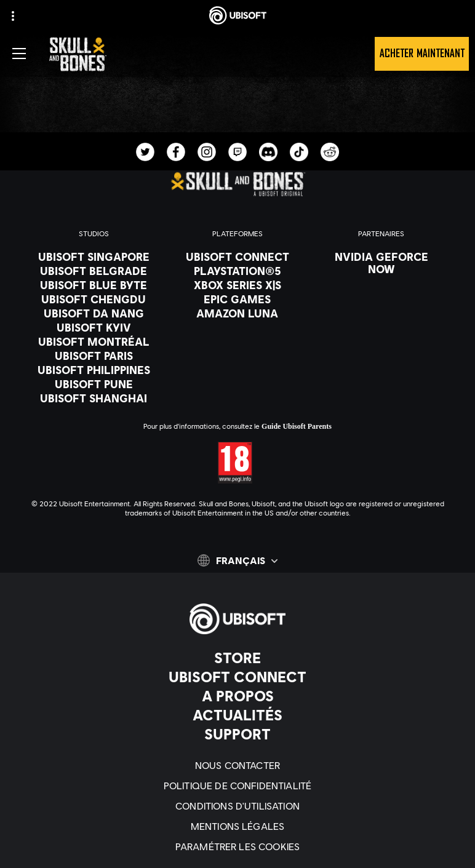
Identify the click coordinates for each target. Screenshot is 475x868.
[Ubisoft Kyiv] (94, 327)
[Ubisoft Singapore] (94, 257)
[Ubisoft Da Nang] (94, 313)
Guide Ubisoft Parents (297, 426)
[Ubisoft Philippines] (94, 370)
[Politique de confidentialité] (237, 785)
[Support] (237, 734)
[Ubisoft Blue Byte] (94, 285)
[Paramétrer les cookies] (237, 846)
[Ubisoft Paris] (94, 356)
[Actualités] (237, 715)
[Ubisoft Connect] (237, 677)
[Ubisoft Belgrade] (94, 271)
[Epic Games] (237, 299)
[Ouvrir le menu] (19, 54)
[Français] (237, 560)
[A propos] (237, 696)
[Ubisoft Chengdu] (94, 299)
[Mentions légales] (237, 826)
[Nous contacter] (237, 765)
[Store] (237, 658)
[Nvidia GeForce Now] (381, 263)
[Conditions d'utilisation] (237, 806)
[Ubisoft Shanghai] (94, 398)
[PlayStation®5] (237, 271)
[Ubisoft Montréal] (94, 341)
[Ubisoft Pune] (94, 384)
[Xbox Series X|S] (237, 285)
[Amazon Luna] (237, 313)
